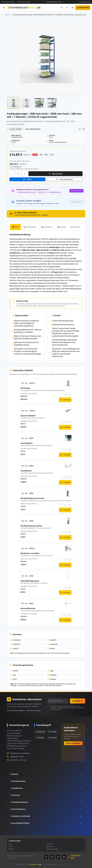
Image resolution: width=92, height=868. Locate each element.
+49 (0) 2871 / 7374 (85, 2)
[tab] (46, 214)
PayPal (29, 179)
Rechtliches (77, 227)
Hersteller (63, 227)
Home (7, 15)
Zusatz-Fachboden (28, 416)
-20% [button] (35, 155)
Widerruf (11, 849)
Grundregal (25, 388)
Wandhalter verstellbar (30, 553)
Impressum (50, 844)
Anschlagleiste (26, 443)
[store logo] (24, 8)
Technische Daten (31, 227)
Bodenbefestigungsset (30, 581)
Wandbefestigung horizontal (32, 498)
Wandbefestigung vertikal (31, 526)
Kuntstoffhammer (28, 608)
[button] (13, 103)
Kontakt (11, 847)
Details (17, 227)
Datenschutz (63, 708)
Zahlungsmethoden (52, 849)
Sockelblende (26, 471)
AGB (10, 844)
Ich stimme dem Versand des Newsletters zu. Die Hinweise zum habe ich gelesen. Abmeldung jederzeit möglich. (68, 708)
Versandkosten (48, 227)
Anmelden (78, 701)
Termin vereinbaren (73, 743)
